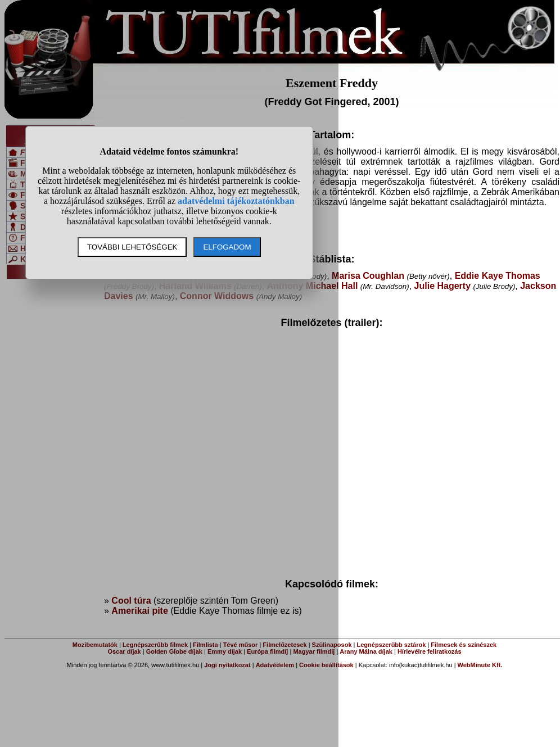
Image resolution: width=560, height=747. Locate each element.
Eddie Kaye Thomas (498, 276)
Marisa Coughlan (368, 276)
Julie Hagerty (442, 286)
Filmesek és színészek (464, 645)
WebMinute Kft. (480, 665)
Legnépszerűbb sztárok (392, 645)
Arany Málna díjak (366, 651)
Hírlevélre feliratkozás (430, 651)
